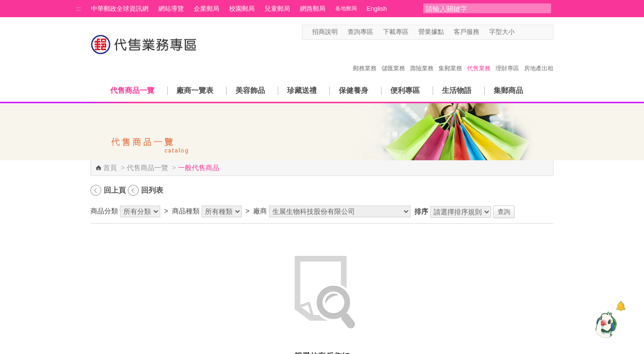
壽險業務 (422, 58)
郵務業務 (365, 58)
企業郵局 (206, 9)
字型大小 (502, 32)
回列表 (152, 190)
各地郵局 (346, 8)
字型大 (540, 32)
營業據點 (431, 32)
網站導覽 (171, 9)
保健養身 (353, 90)
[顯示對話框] (621, 306)
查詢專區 (360, 32)
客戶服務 (467, 32)
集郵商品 (508, 90)
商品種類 (186, 211)
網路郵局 (313, 9)
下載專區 (396, 32)
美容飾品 (250, 90)
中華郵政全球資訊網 (120, 9)
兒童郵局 (277, 9)
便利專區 (405, 90)
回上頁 (115, 190)
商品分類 (104, 211)
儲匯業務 (393, 58)
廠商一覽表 (195, 90)
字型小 (521, 32)
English (377, 9)
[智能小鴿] (605, 324)
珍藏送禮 (302, 90)
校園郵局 (242, 9)
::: (78, 9)
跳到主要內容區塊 (5, 5)
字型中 (530, 32)
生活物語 (457, 90)
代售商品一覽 (132, 90)
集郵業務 (450, 58)
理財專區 (507, 58)
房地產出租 (539, 58)
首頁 (110, 168)
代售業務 (479, 58)
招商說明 (325, 32)
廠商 (260, 211)
